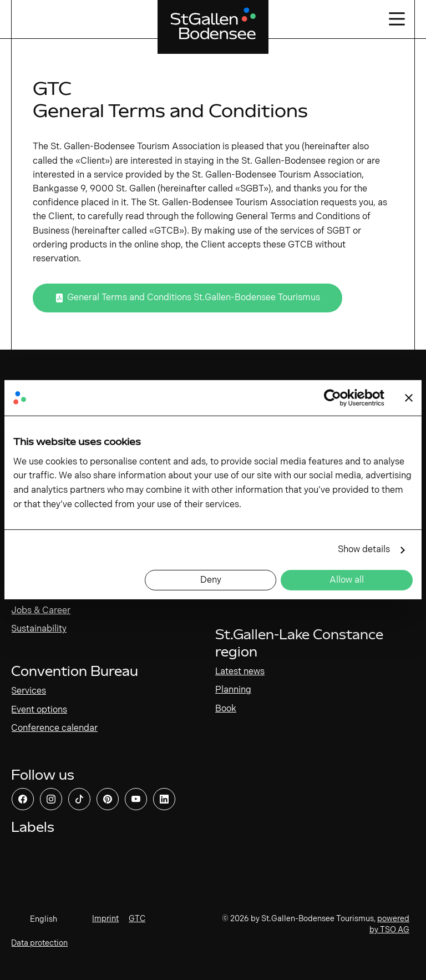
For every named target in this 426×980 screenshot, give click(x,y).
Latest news (240, 672)
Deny (211, 580)
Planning (233, 690)
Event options (39, 710)
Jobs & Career (41, 611)
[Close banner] (409, 398)
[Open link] (187, 298)
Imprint (105, 919)
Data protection (39, 943)
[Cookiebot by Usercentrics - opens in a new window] (336, 398)
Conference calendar (54, 728)
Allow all (347, 580)
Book (226, 709)
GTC (137, 919)
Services (29, 691)
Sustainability (39, 629)
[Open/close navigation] (396, 19)
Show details (364, 550)
